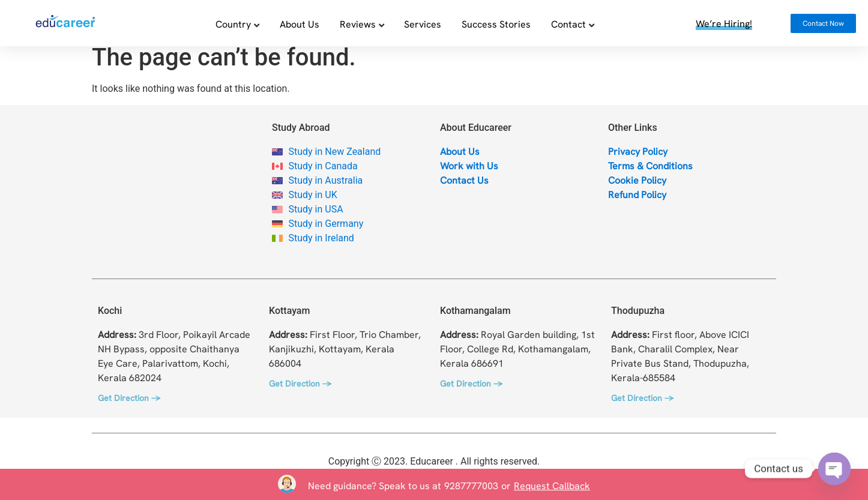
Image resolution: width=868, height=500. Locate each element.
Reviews (358, 24)
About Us (300, 24)
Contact (568, 24)
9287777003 (471, 486)
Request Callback (552, 486)
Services (423, 24)
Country (233, 24)
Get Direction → (129, 406)
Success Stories (496, 24)
